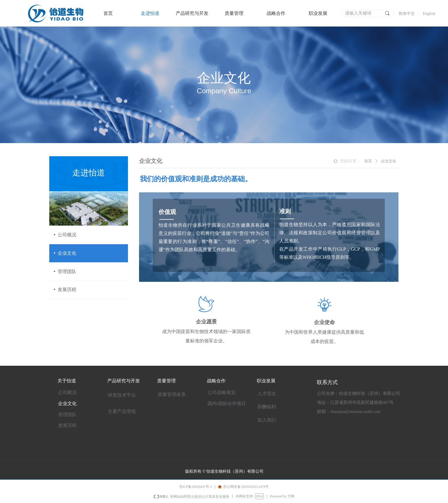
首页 (368, 161)
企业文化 (389, 161)
